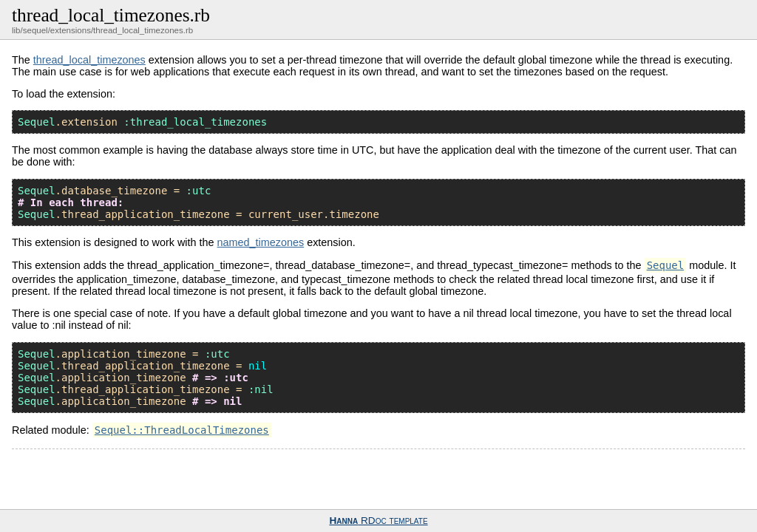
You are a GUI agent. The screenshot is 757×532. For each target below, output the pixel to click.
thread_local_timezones (89, 60)
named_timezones (261, 242)
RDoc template (378, 521)
